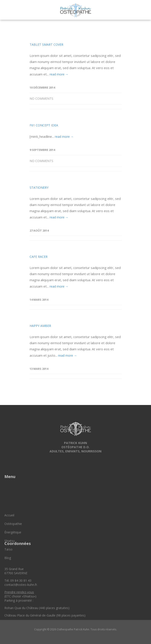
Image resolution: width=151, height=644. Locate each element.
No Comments (41, 99)
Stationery (39, 188)
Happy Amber (40, 326)
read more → (59, 74)
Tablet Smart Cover (46, 45)
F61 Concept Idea (44, 125)
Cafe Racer (39, 257)
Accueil (9, 534)
